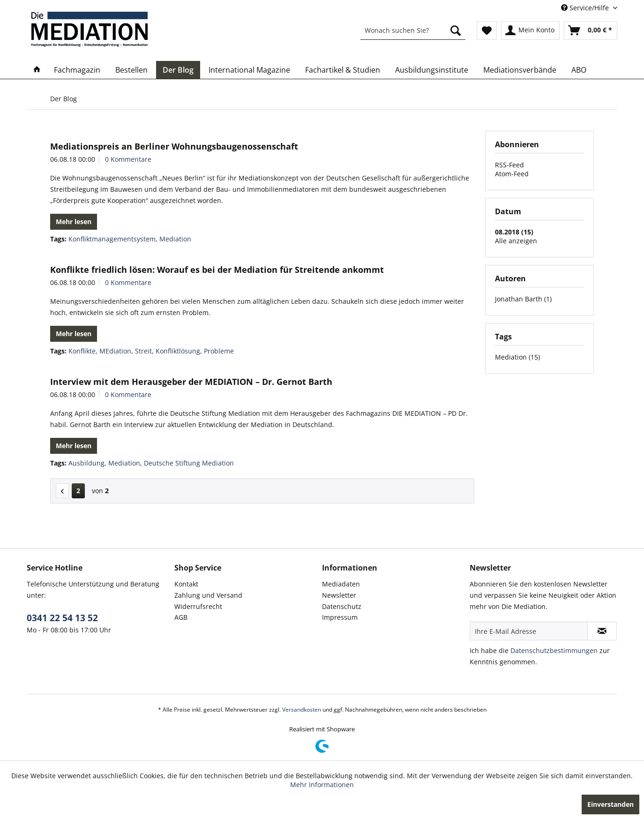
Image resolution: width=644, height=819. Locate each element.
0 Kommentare (128, 159)
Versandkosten (302, 710)
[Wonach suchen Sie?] (413, 30)
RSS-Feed (509, 165)
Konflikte (82, 351)
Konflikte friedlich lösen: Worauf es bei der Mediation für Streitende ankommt (217, 270)
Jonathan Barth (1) (523, 299)
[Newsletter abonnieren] (602, 631)
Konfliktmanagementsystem (112, 239)
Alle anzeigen (516, 241)
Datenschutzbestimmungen (554, 650)
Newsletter (339, 595)
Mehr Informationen (322, 785)
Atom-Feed (512, 174)
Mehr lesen (74, 222)
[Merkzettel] (487, 30)
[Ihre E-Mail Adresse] (529, 631)
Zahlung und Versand (208, 595)
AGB (181, 617)
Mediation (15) (517, 357)
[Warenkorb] (591, 30)
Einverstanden (610, 804)
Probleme (219, 351)
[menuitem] (413, 30)
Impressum (340, 617)
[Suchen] (456, 30)
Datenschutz (342, 606)
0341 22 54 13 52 (62, 618)
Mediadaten (341, 584)
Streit (143, 351)
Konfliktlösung (178, 351)
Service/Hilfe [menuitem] (586, 8)
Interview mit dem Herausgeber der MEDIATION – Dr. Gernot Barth (191, 382)
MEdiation (115, 351)
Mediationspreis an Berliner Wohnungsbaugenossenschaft (174, 146)
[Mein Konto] (530, 30)
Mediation (175, 239)
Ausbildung (86, 463)
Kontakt (186, 584)
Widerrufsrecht (198, 606)
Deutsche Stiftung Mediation (189, 463)
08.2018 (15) (514, 232)
